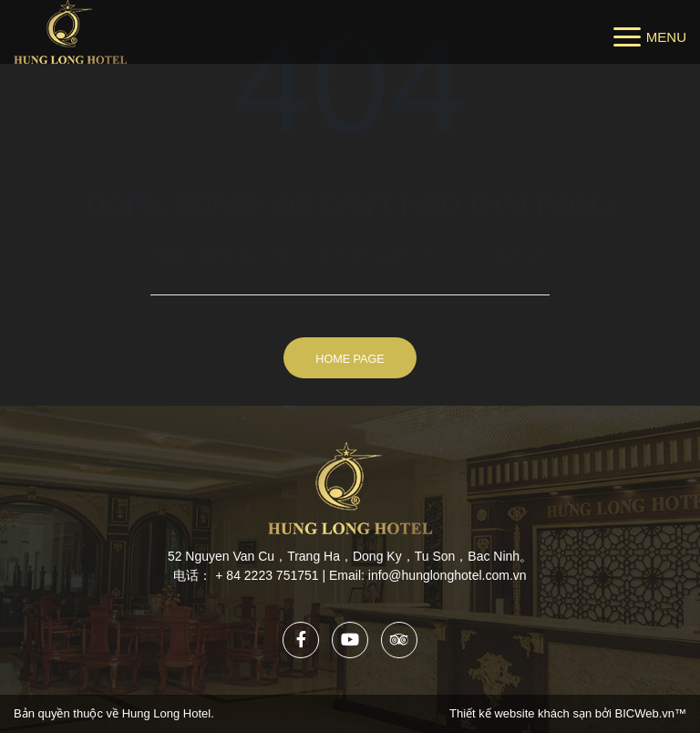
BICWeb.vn (644, 713)
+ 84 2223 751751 (267, 575)
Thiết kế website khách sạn (522, 713)
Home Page (350, 359)
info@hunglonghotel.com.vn (448, 575)
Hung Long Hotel (167, 713)
